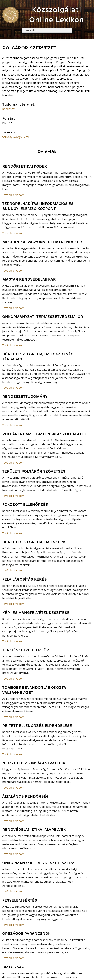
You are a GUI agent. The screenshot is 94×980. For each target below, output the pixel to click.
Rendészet (9, 109)
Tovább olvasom (13, 195)
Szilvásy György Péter (16, 137)
